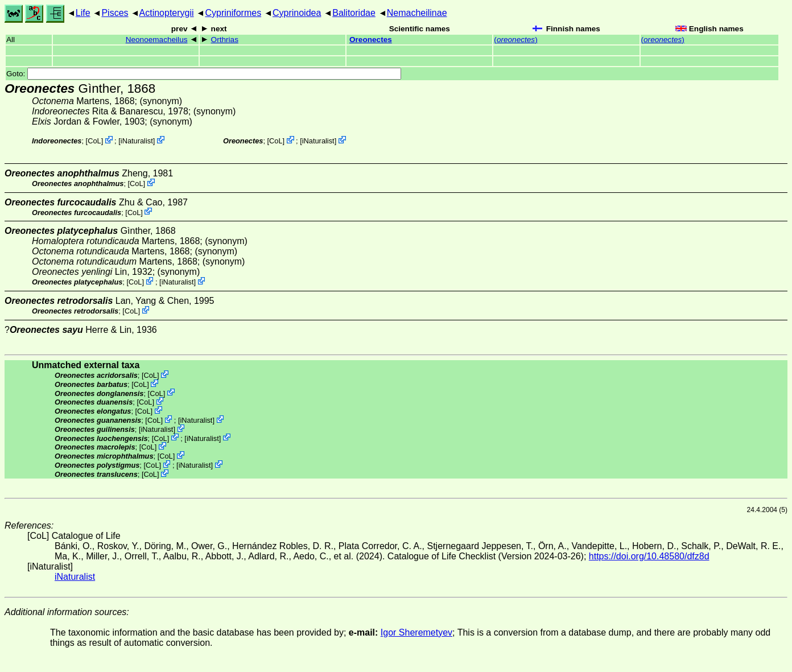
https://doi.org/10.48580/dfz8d (649, 556)
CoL (94, 141)
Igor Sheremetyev (416, 632)
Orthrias (225, 40)
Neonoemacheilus (157, 40)
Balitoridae (354, 13)
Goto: (204, 74)
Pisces (115, 13)
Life (83, 13)
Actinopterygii (167, 13)
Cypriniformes (233, 13)
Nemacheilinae (417, 13)
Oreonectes (371, 40)
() (515, 40)
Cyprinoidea (297, 13)
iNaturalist (137, 141)
